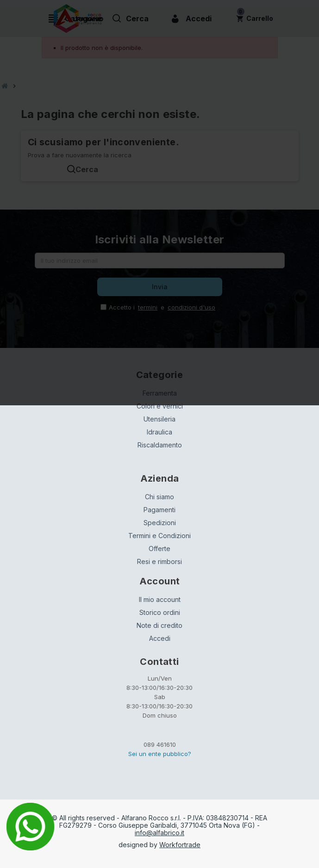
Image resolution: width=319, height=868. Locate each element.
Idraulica (159, 432)
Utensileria (159, 419)
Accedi (160, 638)
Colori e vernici (160, 406)
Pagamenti (159, 510)
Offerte (159, 549)
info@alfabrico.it (159, 833)
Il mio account (160, 599)
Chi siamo (159, 497)
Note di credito (159, 625)
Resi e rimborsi (159, 561)
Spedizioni (160, 523)
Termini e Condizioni (159, 536)
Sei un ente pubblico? (160, 754)
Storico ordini (160, 612)
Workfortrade (180, 845)
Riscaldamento (160, 445)
